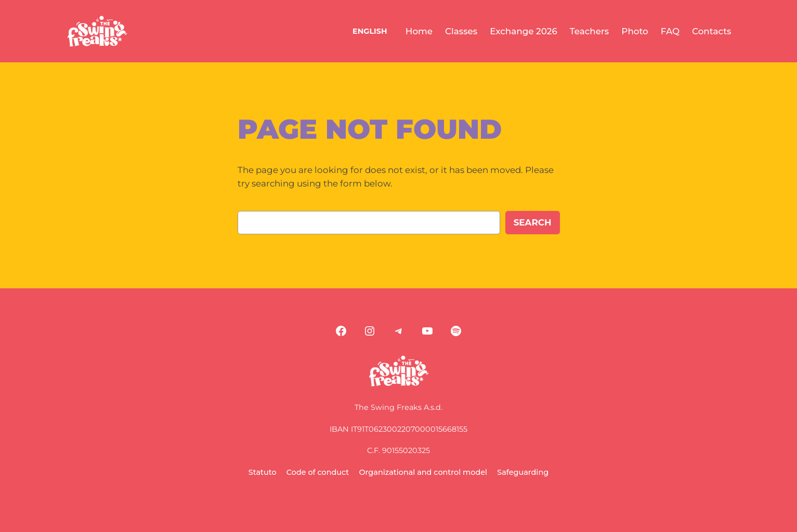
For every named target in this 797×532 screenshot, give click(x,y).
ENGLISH (370, 31)
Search (533, 222)
